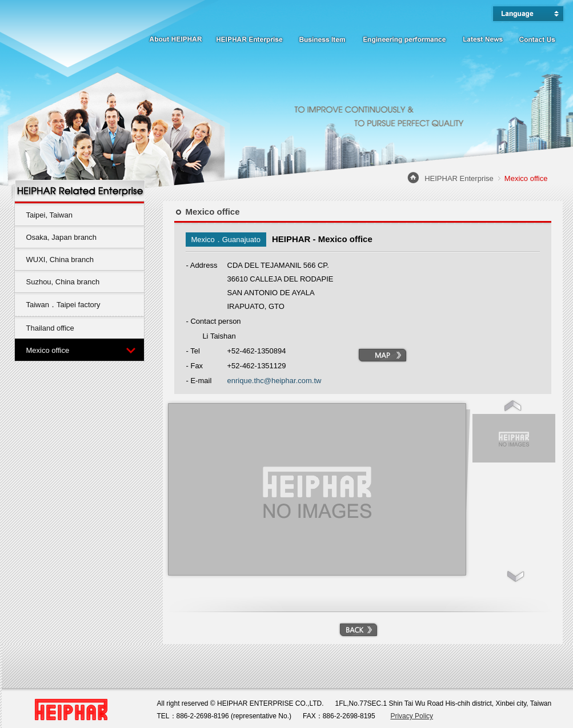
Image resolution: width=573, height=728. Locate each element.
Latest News (483, 37)
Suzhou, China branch (63, 282)
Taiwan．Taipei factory (63, 305)
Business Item (323, 37)
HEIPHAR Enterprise (250, 37)
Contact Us (537, 37)
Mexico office (48, 350)
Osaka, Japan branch (62, 237)
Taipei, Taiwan (49, 215)
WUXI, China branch (60, 260)
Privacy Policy (412, 716)
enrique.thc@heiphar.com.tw (275, 381)
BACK (358, 630)
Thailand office (50, 328)
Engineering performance (404, 37)
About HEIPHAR (174, 37)
